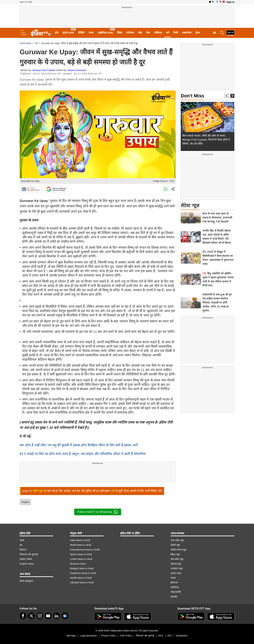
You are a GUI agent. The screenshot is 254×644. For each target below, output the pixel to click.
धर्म (168, 33)
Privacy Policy (108, 636)
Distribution (182, 636)
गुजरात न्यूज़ (176, 573)
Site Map (71, 636)
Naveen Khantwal (77, 70)
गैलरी (176, 33)
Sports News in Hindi (81, 554)
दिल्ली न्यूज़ (175, 545)
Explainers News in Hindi (83, 573)
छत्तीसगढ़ (175, 587)
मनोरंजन (130, 33)
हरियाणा (174, 582)
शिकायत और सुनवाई (29, 554)
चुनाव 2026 (68, 33)
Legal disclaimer (88, 636)
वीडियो (81, 33)
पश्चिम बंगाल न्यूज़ (179, 550)
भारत (91, 33)
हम (21, 545)
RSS (161, 636)
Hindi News (26, 43)
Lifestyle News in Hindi (82, 582)
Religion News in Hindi (82, 568)
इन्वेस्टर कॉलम (26, 559)
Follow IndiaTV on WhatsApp (98, 512)
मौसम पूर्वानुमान (26, 581)
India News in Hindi (80, 540)
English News (27, 564)
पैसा (148, 33)
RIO (170, 636)
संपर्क (22, 540)
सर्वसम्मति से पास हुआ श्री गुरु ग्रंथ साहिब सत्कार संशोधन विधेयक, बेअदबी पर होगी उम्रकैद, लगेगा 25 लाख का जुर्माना (217, 303)
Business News (78, 564)
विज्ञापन (23, 550)
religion (25, 502)
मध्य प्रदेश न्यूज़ (177, 559)
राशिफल (158, 33)
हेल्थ (198, 33)
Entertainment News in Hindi (85, 550)
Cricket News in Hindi (81, 559)
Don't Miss (192, 96)
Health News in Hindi (81, 578)
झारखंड (174, 597)
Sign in (230, 2)
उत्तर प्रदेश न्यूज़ (177, 540)
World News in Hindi (81, 545)
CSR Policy (126, 636)
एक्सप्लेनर (187, 33)
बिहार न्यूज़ (175, 554)
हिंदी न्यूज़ (38, 491)
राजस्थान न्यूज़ (177, 568)
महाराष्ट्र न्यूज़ (176, 564)
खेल (140, 33)
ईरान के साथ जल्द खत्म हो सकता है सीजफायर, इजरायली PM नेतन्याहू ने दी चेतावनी (217, 218)
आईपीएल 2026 (105, 33)
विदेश (120, 33)
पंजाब (173, 578)
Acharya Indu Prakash (44, 70)
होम (57, 33)
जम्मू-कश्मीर (176, 592)
